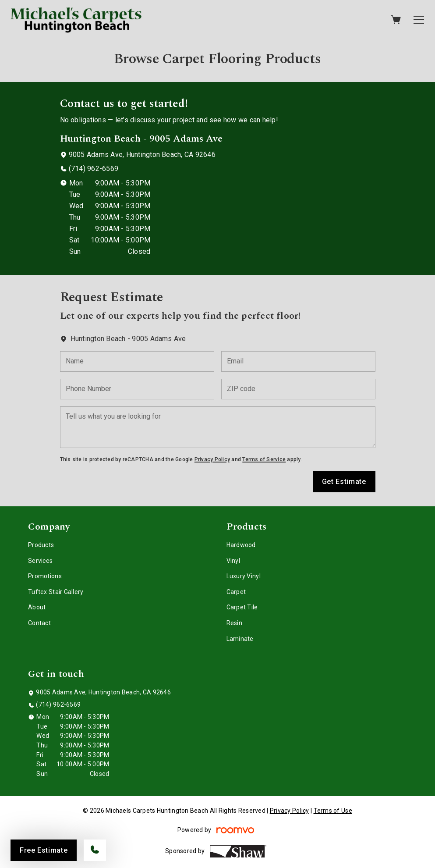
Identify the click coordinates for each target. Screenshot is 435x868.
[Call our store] (95, 850)
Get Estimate (344, 482)
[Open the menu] (419, 20)
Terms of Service (264, 459)
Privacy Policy (212, 459)
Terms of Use (333, 811)
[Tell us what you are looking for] (218, 427)
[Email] (298, 361)
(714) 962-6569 (94, 169)
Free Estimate (44, 850)
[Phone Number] (137, 389)
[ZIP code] (298, 389)
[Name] (137, 361)
